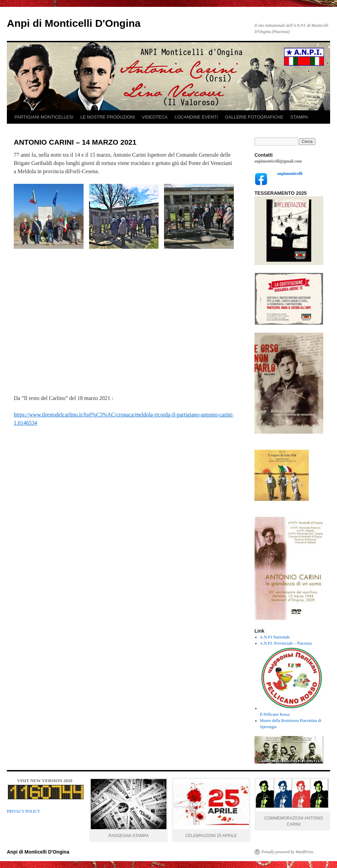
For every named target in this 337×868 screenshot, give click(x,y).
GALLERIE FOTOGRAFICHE (254, 117)
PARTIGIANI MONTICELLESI (44, 117)
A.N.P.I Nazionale (275, 637)
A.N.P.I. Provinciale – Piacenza (286, 643)
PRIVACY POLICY (24, 811)
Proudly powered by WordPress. (288, 852)
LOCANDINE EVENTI (196, 117)
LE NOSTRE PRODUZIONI (107, 117)
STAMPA (299, 117)
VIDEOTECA (155, 117)
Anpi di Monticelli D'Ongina (74, 23)
